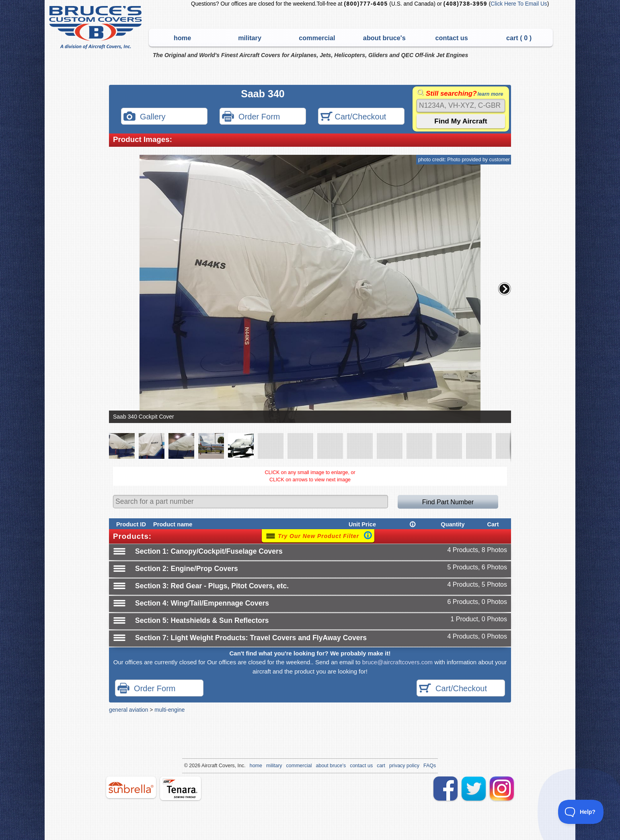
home (182, 38)
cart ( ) (519, 38)
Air (204, 766)
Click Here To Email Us (519, 4)
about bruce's (384, 38)
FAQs (430, 766)
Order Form (251, 117)
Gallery (144, 117)
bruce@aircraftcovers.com (397, 662)
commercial (317, 38)
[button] (505, 289)
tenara (181, 788)
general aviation (128, 710)
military (250, 38)
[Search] (461, 106)
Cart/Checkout (353, 117)
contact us (452, 38)
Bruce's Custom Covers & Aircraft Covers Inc (97, 28)
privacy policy (404, 766)
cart (381, 766)
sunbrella (131, 787)
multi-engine (169, 710)
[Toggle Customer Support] (581, 812)
